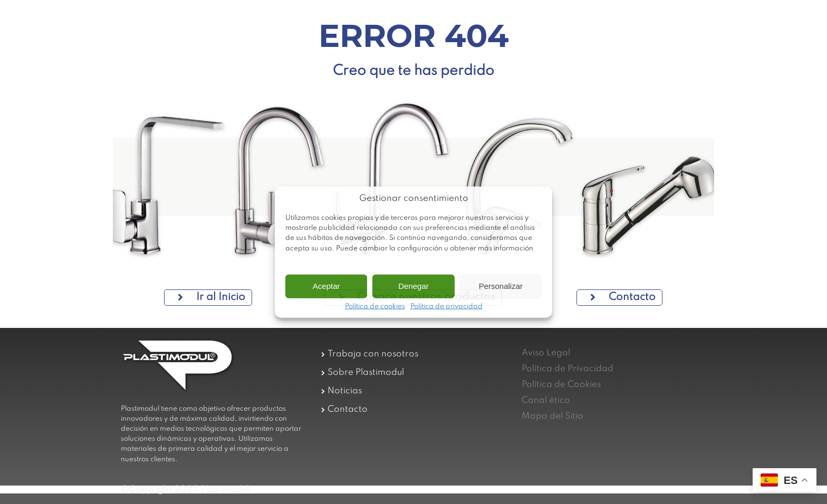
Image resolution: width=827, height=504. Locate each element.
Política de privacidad (446, 306)
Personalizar (501, 286)
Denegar (413, 286)
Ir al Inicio (211, 297)
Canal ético (546, 400)
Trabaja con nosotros (373, 354)
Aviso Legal (546, 353)
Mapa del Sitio (552, 416)
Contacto (623, 297)
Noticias (345, 391)
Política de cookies (375, 306)
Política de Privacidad (568, 369)
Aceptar (326, 286)
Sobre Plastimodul (366, 372)
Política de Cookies (561, 385)
